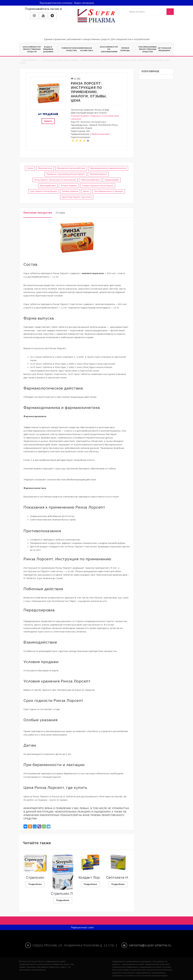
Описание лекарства (38, 213)
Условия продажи (69, 186)
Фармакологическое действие (71, 168)
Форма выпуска (45, 168)
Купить (48, 121)
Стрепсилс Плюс (65, 894)
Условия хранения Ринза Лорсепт (98, 186)
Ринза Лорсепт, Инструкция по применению (55, 180)
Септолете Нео (119, 878)
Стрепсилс (35, 878)
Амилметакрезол (80, 116)
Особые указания (70, 191)
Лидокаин (96, 116)
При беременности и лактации (109, 191)
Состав (30, 168)
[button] (34, 16)
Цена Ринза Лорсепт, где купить (77, 197)
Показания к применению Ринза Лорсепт (66, 174)
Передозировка (112, 180)
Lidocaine (76, 119)
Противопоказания (98, 174)
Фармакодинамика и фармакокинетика (108, 168)
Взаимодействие (48, 186)
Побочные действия (90, 180)
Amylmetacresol (110, 116)
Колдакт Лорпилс (93, 878)
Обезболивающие (100, 134)
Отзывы (60, 213)
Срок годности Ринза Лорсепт (44, 191)
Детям (86, 191)
